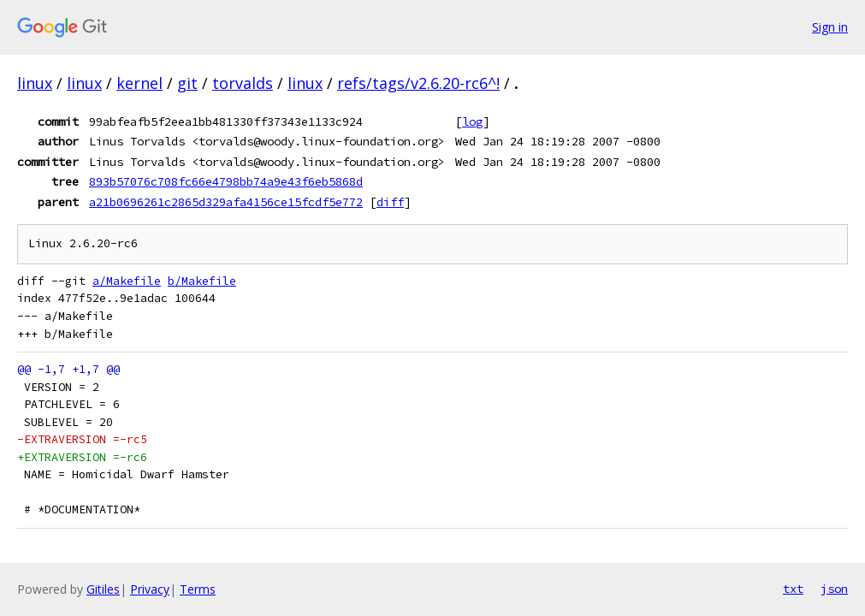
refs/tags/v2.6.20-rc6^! (418, 83)
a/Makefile (127, 281)
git (187, 83)
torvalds (243, 83)
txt (793, 589)
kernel (139, 83)
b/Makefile (202, 281)
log (472, 121)
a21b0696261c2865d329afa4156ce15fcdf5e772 (226, 202)
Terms (198, 589)
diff (390, 202)
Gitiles (103, 589)
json (834, 589)
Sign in (830, 27)
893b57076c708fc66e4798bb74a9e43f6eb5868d (226, 181)
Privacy (150, 589)
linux (35, 83)
